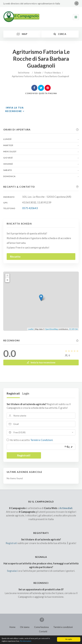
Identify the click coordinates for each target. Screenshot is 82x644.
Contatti (43, 631)
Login (26, 393)
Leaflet (31, 329)
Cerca (60, 34)
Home (26, 73)
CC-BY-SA (73, 329)
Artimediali (66, 508)
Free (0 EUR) (19, 432)
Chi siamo (25, 627)
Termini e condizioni (63, 627)
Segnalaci (12, 571)
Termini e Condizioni (41, 440)
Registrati (13, 393)
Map (22, 34)
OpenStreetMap (51, 329)
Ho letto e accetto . (31, 440)
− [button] (7, 280)
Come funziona (41, 627)
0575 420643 (30, 208)
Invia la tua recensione (41, 362)
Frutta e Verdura (53, 73)
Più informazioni (26, 642)
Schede (38, 73)
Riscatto (15, 256)
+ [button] (7, 276)
